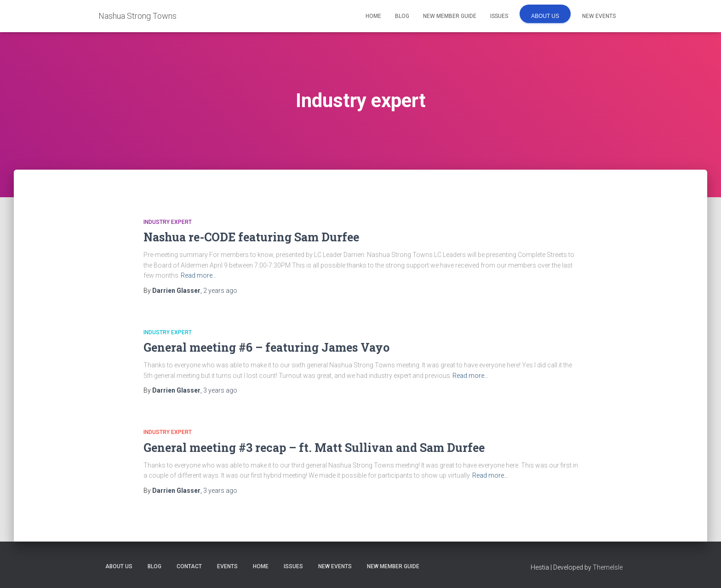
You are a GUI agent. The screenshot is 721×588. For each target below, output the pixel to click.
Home (373, 16)
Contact (189, 566)
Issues (499, 16)
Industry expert (168, 222)
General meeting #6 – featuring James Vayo (266, 347)
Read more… (199, 275)
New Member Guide (450, 16)
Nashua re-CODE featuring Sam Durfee (251, 237)
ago (220, 291)
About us (545, 16)
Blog (402, 16)
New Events (599, 16)
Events (227, 566)
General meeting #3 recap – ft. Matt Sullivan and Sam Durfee (314, 448)
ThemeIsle (608, 567)
